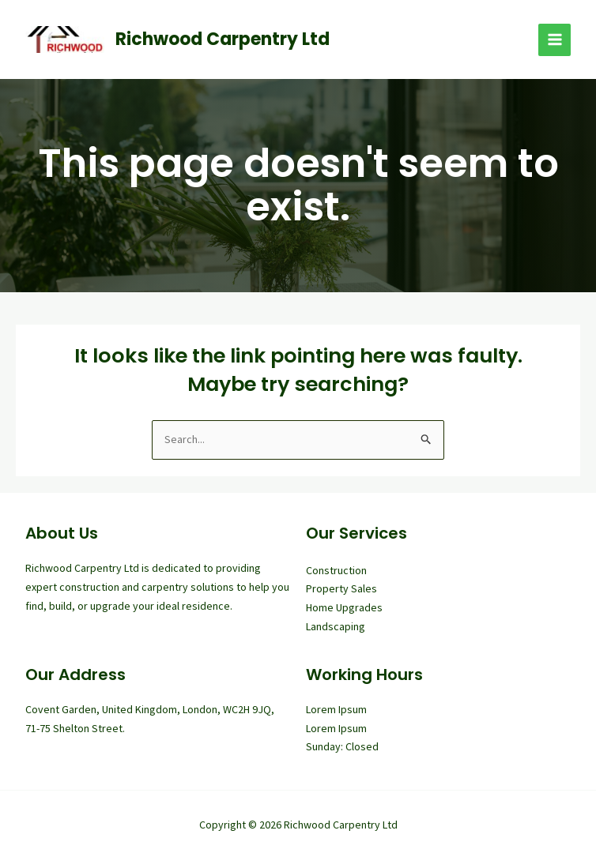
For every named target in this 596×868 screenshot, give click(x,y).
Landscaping (336, 626)
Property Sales (341, 588)
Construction (336, 570)
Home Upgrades (344, 607)
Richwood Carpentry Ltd (223, 39)
